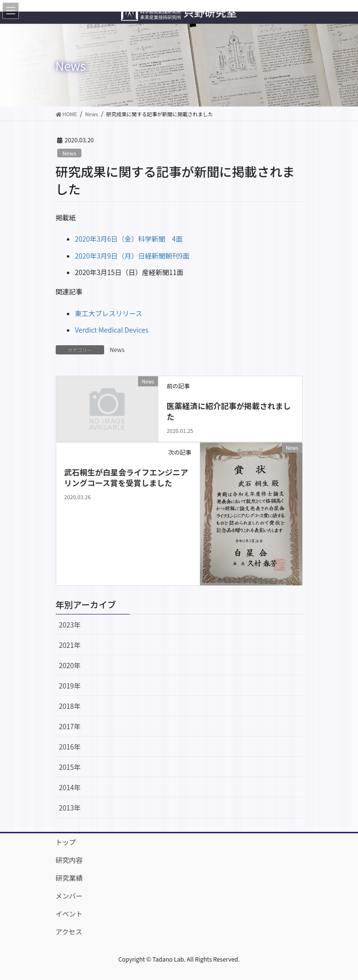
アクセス (69, 932)
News (70, 153)
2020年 (70, 665)
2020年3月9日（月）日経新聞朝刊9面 (132, 256)
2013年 (70, 808)
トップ (66, 842)
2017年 (70, 726)
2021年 (70, 645)
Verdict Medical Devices (112, 330)
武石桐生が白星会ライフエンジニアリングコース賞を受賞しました (126, 477)
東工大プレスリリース (109, 313)
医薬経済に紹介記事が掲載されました (229, 411)
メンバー (69, 896)
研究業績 (69, 878)
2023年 (70, 625)
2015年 (70, 767)
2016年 (70, 747)
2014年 (70, 787)
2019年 (70, 686)
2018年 (70, 706)
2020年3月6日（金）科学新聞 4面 (129, 239)
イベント (69, 914)
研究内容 (69, 860)
